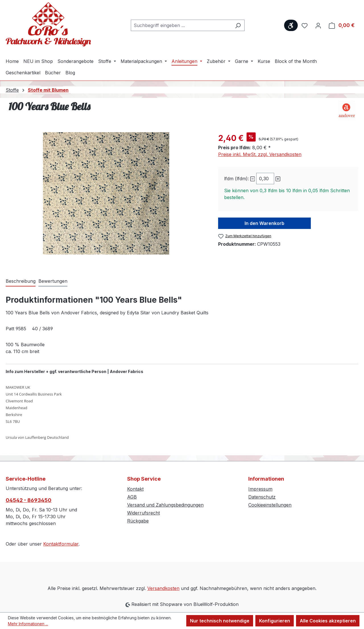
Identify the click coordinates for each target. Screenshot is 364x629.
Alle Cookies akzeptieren (328, 621)
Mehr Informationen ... (28, 624)
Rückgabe (138, 521)
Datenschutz (262, 497)
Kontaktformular (61, 544)
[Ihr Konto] (318, 25)
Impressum (260, 489)
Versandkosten (163, 588)
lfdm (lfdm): (236, 179)
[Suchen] (238, 25)
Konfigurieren (275, 621)
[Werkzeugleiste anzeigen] (291, 25)
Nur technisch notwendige (220, 621)
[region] (106, 193)
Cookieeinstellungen (270, 505)
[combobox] (181, 25)
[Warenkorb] (342, 25)
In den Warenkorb (264, 223)
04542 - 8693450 (29, 500)
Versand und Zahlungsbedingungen (165, 505)
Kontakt (135, 489)
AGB (132, 497)
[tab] (21, 281)
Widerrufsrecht (143, 513)
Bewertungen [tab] (53, 281)
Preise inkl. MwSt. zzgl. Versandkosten (260, 154)
